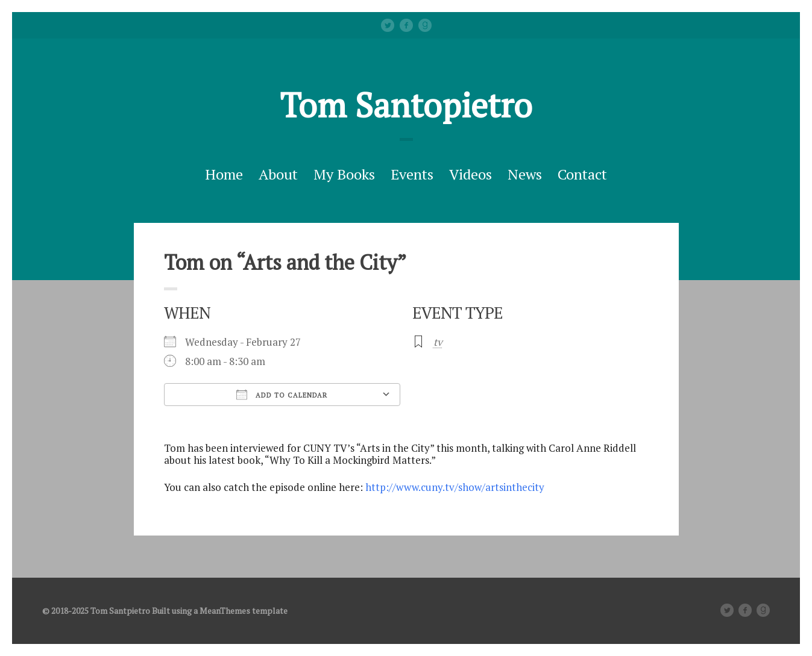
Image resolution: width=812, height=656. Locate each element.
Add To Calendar (282, 395)
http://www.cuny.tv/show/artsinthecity (455, 487)
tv (438, 342)
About (278, 174)
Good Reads (425, 25)
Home (224, 174)
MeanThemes (225, 611)
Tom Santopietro (406, 105)
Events (412, 174)
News (525, 174)
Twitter (388, 25)
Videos (471, 174)
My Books (344, 174)
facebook (406, 25)
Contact (582, 174)
